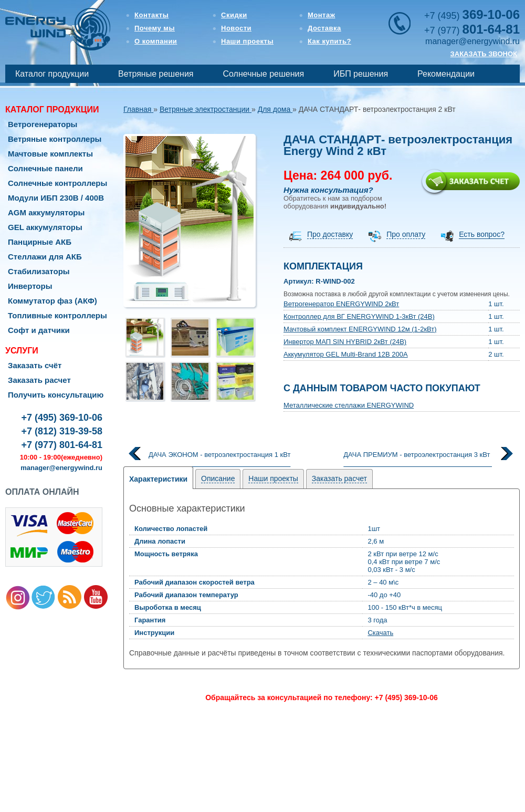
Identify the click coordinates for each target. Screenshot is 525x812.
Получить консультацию (56, 395)
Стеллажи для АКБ (45, 257)
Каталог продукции (52, 74)
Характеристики (158, 479)
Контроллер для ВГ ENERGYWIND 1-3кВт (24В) (359, 316)
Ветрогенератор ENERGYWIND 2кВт (341, 304)
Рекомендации (446, 74)
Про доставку (330, 235)
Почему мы (155, 28)
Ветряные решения (156, 74)
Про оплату (406, 235)
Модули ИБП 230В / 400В (56, 198)
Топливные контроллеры (57, 315)
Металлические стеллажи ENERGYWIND (349, 405)
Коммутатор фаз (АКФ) (52, 301)
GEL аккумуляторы (45, 227)
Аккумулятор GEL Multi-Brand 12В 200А (346, 354)
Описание (218, 478)
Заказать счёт (35, 365)
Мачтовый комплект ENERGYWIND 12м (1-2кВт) (360, 329)
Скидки (234, 15)
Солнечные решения (264, 74)
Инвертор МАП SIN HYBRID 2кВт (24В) (345, 342)
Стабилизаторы (39, 271)
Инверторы (30, 286)
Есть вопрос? (482, 235)
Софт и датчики (39, 330)
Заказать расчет (39, 380)
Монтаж (321, 15)
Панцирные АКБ (40, 242)
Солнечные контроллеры (57, 183)
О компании (156, 41)
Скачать (380, 633)
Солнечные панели (45, 168)
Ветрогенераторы (43, 124)
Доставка (324, 28)
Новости (236, 28)
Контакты (151, 15)
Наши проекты (247, 41)
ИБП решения (361, 74)
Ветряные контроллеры (55, 139)
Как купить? (329, 41)
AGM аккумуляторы (46, 212)
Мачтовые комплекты (50, 154)
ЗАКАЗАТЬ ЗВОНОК (484, 54)
